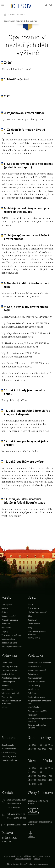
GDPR (48, 856)
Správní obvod (34, 638)
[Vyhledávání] (51, 5)
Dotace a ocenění (9, 616)
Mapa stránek (10, 856)
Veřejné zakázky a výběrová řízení (39, 702)
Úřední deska (33, 608)
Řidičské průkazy (9, 756)
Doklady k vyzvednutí (37, 670)
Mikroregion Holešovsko (12, 647)
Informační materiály (11, 693)
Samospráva (7, 605)
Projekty (5, 631)
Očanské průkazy (9, 749)
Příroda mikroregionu (11, 678)
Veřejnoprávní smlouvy (11, 635)
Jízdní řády (32, 715)
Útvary (30, 605)
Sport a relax (7, 663)
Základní (6, 69)
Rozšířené (18, 69)
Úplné (28, 69)
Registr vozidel (8, 745)
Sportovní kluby (8, 674)
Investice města (8, 639)
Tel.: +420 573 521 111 (16, 814)
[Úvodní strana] (5, 15)
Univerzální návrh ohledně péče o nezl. (29, 431)
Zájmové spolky (8, 682)
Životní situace (16, 15)
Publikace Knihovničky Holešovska (11, 702)
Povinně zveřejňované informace (37, 633)
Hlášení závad (34, 674)
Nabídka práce (33, 689)
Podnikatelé (6, 624)
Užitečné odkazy (34, 707)
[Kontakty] (46, 5)
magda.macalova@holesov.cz (17, 337)
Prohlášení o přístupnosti (33, 856)
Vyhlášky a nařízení (10, 620)
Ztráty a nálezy (34, 685)
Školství (5, 612)
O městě (5, 608)
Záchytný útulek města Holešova (37, 726)
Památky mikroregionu (11, 666)
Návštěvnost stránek (36, 682)
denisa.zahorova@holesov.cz (17, 367)
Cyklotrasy (6, 707)
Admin (37, 859)
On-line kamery (34, 666)
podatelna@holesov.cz (17, 825)
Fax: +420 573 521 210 (17, 818)
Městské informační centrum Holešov (40, 823)
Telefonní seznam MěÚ (37, 612)
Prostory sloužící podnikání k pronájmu (40, 720)
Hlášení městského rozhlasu (39, 663)
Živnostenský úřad (9, 760)
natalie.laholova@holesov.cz (23, 347)
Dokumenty (32, 620)
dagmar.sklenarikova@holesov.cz (25, 327)
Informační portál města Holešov (38, 802)
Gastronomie (7, 689)
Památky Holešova (9, 670)
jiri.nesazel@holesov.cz (20, 357)
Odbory (31, 616)
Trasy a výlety (7, 697)
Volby (30, 627)
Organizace (6, 627)
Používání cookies (23, 859)
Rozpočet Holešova (9, 643)
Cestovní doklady (9, 753)
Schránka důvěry (35, 678)
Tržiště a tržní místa (36, 697)
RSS (19, 856)
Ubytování (6, 685)
